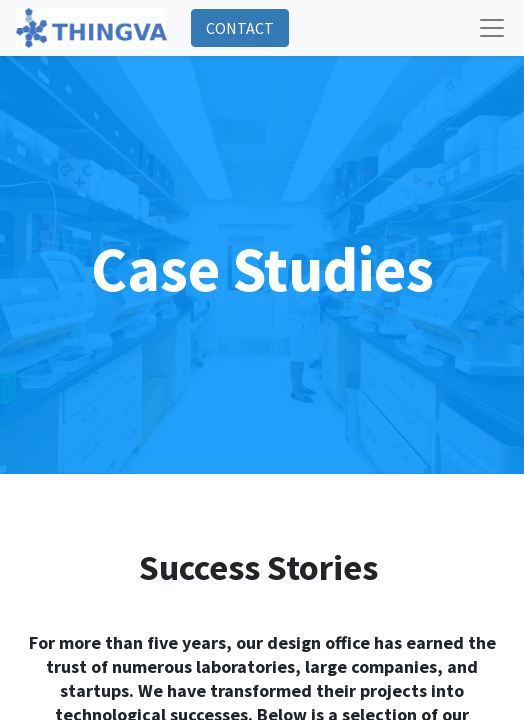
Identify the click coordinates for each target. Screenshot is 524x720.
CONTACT (240, 28)
